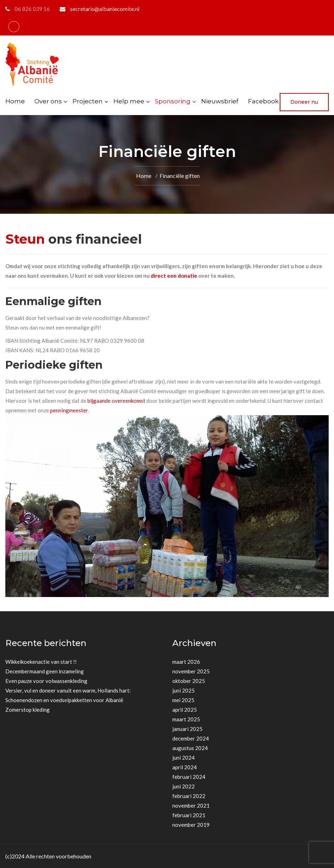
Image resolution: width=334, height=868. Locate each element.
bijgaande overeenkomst (116, 401)
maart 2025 (186, 719)
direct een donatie (174, 276)
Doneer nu (304, 102)
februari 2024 (189, 777)
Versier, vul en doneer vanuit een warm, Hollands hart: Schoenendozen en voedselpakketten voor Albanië (68, 695)
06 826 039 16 (32, 9)
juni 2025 (184, 690)
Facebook (263, 101)
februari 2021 (189, 815)
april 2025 (185, 710)
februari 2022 (189, 796)
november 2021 (191, 805)
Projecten (88, 101)
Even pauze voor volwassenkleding (46, 681)
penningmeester (69, 410)
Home (15, 101)
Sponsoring (173, 101)
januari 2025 (187, 729)
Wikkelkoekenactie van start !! (41, 662)
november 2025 (191, 671)
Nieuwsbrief (220, 101)
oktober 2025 (189, 681)
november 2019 (191, 825)
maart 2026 (186, 662)
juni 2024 (184, 758)
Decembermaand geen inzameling (45, 671)
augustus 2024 (190, 748)
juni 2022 (184, 786)
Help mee (129, 101)
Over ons (48, 101)
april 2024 (185, 767)
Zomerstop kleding (28, 710)
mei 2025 (183, 700)
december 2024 (191, 738)
